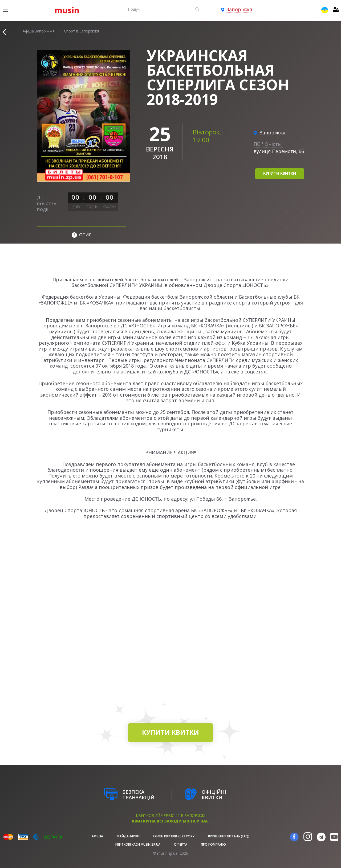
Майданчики (128, 836)
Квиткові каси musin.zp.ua (138, 844)
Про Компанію (213, 844)
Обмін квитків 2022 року (174, 836)
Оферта (181, 844)
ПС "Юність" (268, 144)
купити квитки (280, 173)
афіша (97, 836)
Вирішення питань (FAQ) (229, 836)
